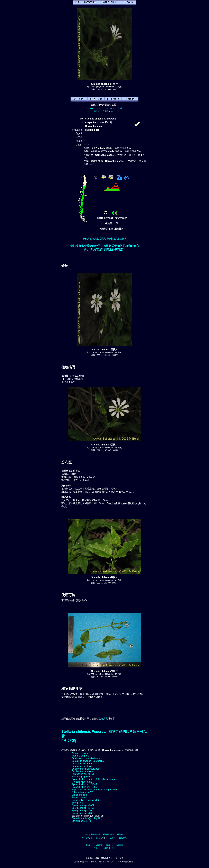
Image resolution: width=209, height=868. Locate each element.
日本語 (105, 111)
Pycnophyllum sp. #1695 (84, 784)
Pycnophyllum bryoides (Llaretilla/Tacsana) (94, 779)
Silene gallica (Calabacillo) (85, 800)
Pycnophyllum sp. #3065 (84, 787)
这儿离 (104, 719)
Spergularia (78, 803)
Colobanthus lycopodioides (85, 769)
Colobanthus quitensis (83, 771)
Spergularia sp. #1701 (83, 808)
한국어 (97, 111)
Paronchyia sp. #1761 (83, 774)
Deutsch (109, 108)
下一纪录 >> (111, 838)
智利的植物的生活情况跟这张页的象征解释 (105, 239)
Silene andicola (79, 795)
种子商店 (121, 834)
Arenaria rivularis (80, 753)
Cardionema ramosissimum (86, 758)
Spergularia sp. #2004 (83, 811)
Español (99, 108)
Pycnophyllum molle (82, 782)
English (90, 108)
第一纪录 (86, 838)
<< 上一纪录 (98, 838)
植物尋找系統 (109, 834)
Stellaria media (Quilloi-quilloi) (87, 818)
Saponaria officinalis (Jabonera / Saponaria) (94, 790)
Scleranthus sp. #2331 (83, 792)
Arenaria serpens (80, 756)
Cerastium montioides (83, 766)
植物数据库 (96, 834)
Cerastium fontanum (82, 764)
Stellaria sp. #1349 (81, 821)
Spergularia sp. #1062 (83, 805)
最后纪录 (123, 838)
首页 (86, 834)
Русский (119, 108)
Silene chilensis (80, 797)
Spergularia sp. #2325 (83, 813)
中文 (113, 111)
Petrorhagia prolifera (82, 777)
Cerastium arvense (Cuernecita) (88, 761)
